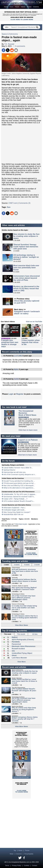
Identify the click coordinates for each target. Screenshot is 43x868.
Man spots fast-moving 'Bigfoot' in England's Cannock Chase (24, 589)
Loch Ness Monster (19, 658)
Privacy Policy (17, 865)
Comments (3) (25, 203)
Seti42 (16, 379)
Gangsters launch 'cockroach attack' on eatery (27, 313)
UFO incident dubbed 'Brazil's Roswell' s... (19, 501)
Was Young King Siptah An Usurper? (17, 512)
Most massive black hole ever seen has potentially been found (26, 268)
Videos (23, 7)
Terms (7, 865)
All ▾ (7, 27)
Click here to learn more (28, 430)
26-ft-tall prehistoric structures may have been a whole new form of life (25, 571)
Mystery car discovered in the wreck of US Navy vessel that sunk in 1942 (26, 289)
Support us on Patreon (28, 440)
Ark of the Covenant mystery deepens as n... (20, 475)
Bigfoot (15, 637)
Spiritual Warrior (9, 470)
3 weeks (27, 565)
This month (21, 634)
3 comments (19, 46)
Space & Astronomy (10, 34)
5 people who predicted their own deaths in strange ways (10, 343)
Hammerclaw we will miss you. (15, 472)
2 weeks (17, 565)
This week (8, 634)
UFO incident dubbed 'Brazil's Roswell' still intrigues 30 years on (24, 691)
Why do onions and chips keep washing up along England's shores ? (24, 709)
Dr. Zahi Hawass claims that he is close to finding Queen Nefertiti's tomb (25, 618)
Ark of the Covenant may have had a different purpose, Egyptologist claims (24, 598)
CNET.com (13, 203)
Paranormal (16, 644)
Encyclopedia (29, 854)
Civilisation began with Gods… (15, 510)
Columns (36, 7)
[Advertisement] (22, 144)
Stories (29, 7)
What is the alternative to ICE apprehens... (19, 488)
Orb (13, 651)
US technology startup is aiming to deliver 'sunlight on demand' (26, 257)
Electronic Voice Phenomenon (24, 646)
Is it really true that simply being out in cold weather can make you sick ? (24, 608)
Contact (35, 865)
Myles (16, 369)
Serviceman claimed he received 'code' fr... (19, 497)
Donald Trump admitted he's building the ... (19, 481)
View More (21, 662)
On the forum (8, 461)
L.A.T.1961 (18, 356)
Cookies (26, 865)
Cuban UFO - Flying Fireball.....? (15, 499)
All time (35, 634)
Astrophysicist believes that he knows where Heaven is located (24, 580)
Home (6, 7)
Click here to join (21, 524)
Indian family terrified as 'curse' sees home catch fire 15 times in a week (24, 681)
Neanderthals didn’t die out (13, 514)
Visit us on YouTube (34, 322)
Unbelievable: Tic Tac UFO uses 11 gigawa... (20, 494)
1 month (37, 565)
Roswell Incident (18, 649)
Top (15, 850)
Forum (17, 7)
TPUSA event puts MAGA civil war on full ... (19, 483)
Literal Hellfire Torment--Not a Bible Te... (18, 468)
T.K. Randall (9, 44)
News (11, 7)
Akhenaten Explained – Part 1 (14, 508)
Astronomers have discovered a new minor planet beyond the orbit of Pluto (27, 278)
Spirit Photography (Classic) (23, 640)
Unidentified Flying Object (22, 653)
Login (11, 394)
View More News (21, 625)
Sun (9, 207)
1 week (6, 565)
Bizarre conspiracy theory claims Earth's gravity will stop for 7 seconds (25, 719)
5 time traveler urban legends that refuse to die (31, 342)
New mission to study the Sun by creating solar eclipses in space (26, 236)
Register (20, 394)
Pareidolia (16, 642)
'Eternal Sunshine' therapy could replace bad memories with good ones (26, 247)
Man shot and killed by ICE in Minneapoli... (19, 486)
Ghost (14, 655)
